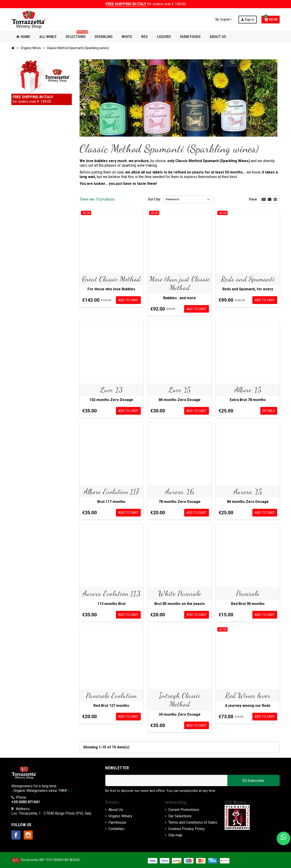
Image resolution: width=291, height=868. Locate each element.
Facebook (16, 835)
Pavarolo (248, 593)
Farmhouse (117, 822)
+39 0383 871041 (26, 802)
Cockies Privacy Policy (187, 829)
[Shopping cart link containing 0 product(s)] (271, 20)
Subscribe (253, 780)
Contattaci (116, 829)
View (253, 199)
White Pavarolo (180, 593)
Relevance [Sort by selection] (172, 199)
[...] (70, 791)
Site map (175, 835)
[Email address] (166, 780)
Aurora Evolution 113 (112, 593)
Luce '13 (111, 390)
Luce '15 (180, 390)
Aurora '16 (179, 492)
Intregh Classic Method (180, 700)
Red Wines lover (248, 695)
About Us (116, 810)
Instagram (28, 835)
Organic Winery (120, 816)
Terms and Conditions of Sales (193, 822)
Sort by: (154, 199)
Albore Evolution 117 (111, 492)
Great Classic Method (111, 279)
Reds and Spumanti (248, 279)
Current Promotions (184, 810)
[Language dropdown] (224, 20)
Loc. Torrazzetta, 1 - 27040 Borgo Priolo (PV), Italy (51, 813)
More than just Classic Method (180, 283)
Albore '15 (248, 390)
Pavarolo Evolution (112, 695)
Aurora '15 (248, 492)
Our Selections (180, 816)
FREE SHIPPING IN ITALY (126, 4)
